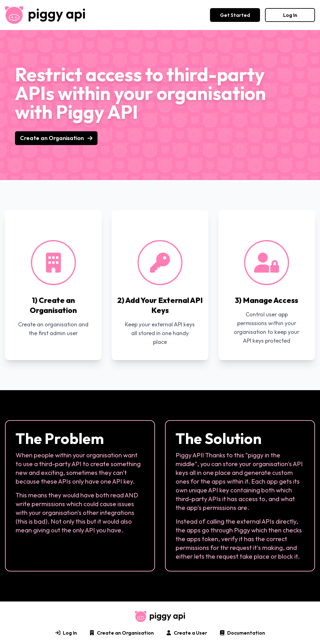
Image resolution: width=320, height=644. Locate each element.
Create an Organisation (56, 138)
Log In (290, 15)
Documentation (242, 633)
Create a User (187, 633)
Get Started (235, 15)
